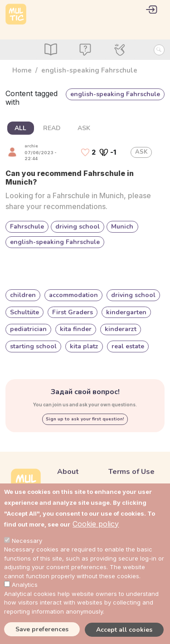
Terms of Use (131, 472)
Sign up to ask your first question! (85, 419)
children (23, 295)
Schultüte (24, 312)
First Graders (73, 312)
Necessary (27, 541)
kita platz (84, 346)
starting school (33, 346)
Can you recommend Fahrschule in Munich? (70, 178)
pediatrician (28, 329)
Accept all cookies (124, 630)
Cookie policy (96, 524)
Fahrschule (27, 227)
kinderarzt (121, 329)
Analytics (25, 585)
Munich (122, 227)
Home (22, 70)
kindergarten (126, 312)
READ (52, 128)
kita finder (76, 329)
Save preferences (42, 629)
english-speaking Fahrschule (55, 242)
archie (31, 146)
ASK (84, 128)
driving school (78, 227)
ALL (20, 128)
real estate (128, 346)
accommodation (73, 295)
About (68, 472)
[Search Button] (159, 50)
